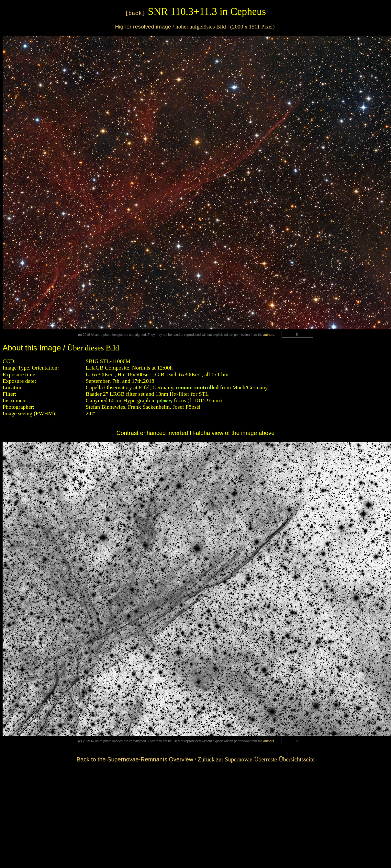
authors (269, 335)
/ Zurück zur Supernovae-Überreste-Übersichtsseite (195, 759)
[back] (135, 13)
